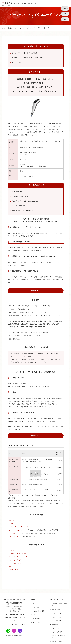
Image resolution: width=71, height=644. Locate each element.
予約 (65, 19)
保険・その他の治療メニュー (40, 621)
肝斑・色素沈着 (56, 609)
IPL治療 (11, 524)
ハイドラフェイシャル (15, 564)
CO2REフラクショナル (16, 570)
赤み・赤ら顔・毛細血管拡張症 (59, 633)
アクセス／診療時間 (37, 610)
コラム (33, 614)
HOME (33, 600)
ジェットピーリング (15, 561)
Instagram (65, 8)
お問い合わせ (35, 617)
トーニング (12, 521)
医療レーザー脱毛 (56, 619)
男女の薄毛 (55, 622)
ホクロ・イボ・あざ (57, 612)
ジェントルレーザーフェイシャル (18, 527)
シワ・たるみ (55, 626)
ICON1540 (12, 551)
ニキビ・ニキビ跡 (56, 616)
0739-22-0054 (17, 615)
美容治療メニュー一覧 (57, 600)
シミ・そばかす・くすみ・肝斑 (59, 605)
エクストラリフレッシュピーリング (19, 557)
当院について (35, 604)
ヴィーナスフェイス (15, 531)
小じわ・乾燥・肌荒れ (58, 629)
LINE (65, 14)
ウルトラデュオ (13, 534)
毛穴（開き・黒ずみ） (58, 638)
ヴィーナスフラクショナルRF (17, 554)
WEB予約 (14, 625)
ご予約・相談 (35, 607)
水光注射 (11, 567)
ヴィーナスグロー (14, 537)
